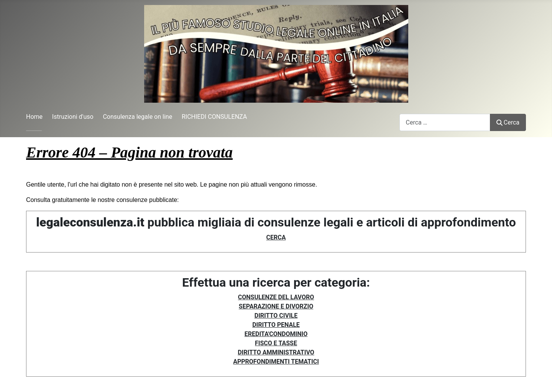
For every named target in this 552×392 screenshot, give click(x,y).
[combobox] (445, 122)
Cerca (508, 122)
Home (34, 117)
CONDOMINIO (288, 334)
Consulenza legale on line (137, 117)
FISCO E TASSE (276, 343)
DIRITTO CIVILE (276, 316)
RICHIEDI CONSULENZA (214, 117)
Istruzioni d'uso (73, 117)
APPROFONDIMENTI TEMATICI (276, 362)
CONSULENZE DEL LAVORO (276, 297)
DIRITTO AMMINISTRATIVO (276, 352)
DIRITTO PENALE (276, 325)
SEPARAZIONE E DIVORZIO (276, 306)
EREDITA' (257, 334)
